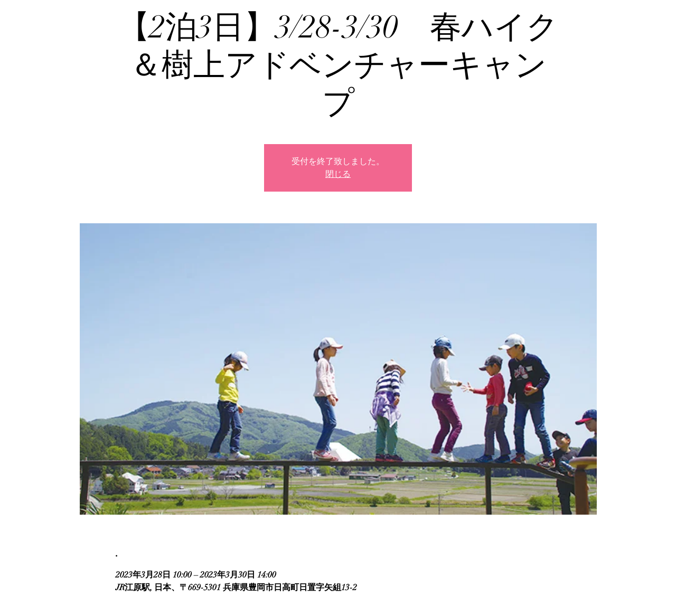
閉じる (338, 174)
